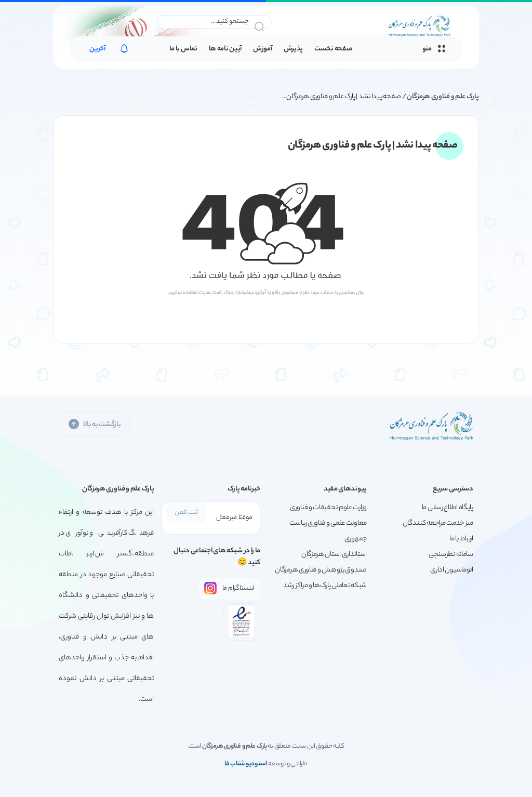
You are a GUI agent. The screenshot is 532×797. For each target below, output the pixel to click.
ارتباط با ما (461, 539)
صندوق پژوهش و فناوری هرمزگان (321, 570)
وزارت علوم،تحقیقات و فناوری (328, 508)
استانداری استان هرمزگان (334, 555)
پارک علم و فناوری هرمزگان (443, 97)
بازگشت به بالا (94, 424)
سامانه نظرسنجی (451, 555)
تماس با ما (183, 49)
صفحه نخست (333, 49)
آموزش (263, 49)
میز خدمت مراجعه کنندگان (438, 523)
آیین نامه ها (225, 49)
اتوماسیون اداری (452, 570)
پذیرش (294, 49)
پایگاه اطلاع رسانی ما (448, 508)
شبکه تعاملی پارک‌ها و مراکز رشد (325, 586)
